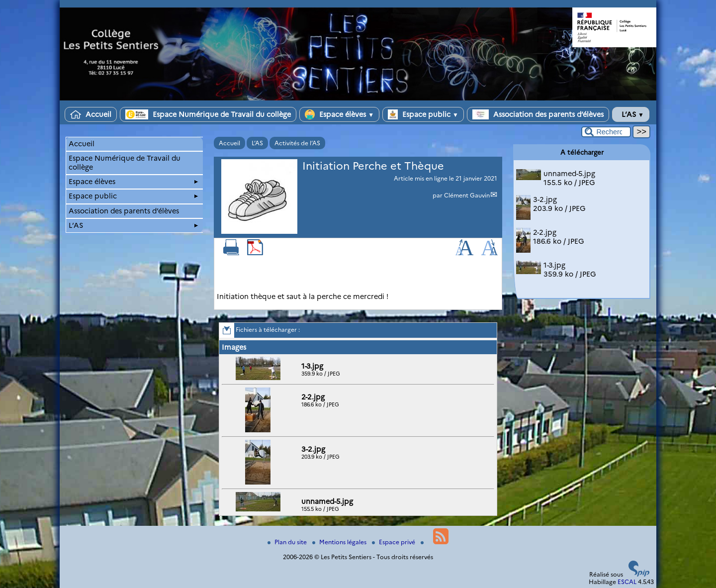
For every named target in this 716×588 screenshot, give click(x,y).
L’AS (631, 114)
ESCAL (627, 582)
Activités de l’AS (297, 143)
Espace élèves (339, 114)
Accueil (91, 114)
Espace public (423, 114)
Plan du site (288, 542)
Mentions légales (340, 542)
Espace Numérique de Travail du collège (208, 114)
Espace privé (394, 542)
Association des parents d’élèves (538, 114)
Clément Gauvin (467, 195)
